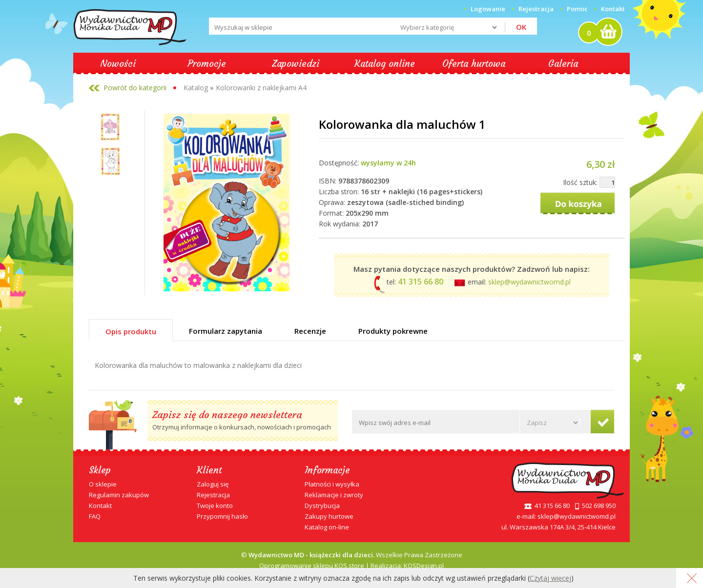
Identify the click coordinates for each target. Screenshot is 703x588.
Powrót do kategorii (135, 88)
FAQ (95, 516)
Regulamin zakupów (119, 495)
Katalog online (385, 63)
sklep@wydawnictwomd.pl (529, 282)
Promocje (207, 63)
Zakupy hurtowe (329, 516)
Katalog (196, 88)
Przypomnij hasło (222, 516)
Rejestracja (213, 495)
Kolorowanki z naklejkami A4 (261, 88)
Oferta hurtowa (474, 63)
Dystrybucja (322, 506)
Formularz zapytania (226, 331)
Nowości (118, 63)
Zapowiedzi (296, 63)
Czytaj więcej (550, 578)
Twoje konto (215, 506)
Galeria (563, 63)
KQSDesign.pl (424, 566)
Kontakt (613, 9)
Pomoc (577, 9)
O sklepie (103, 484)
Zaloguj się (213, 484)
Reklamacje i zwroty (334, 495)
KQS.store (349, 566)
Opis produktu (131, 331)
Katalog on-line (327, 527)
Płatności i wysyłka (332, 484)
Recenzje (310, 331)
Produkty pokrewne (393, 331)
